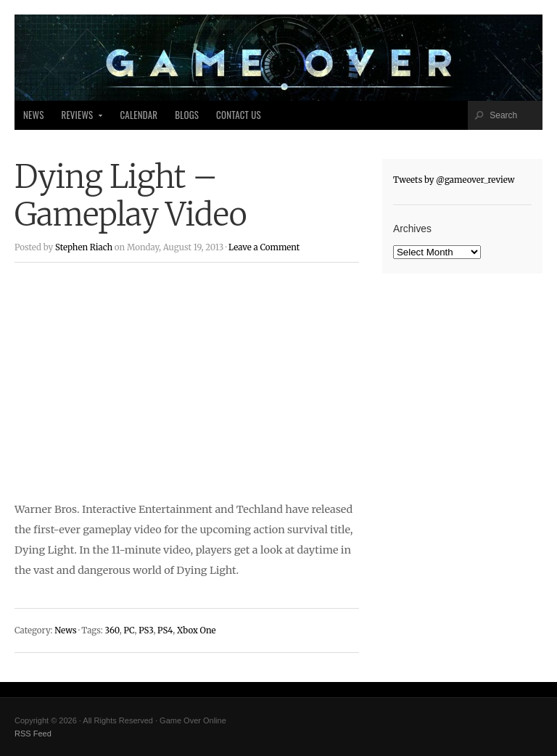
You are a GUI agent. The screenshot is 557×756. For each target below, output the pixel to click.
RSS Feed (33, 734)
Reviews (78, 119)
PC (129, 630)
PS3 (146, 630)
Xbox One (197, 630)
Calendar (139, 115)
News (33, 115)
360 (112, 630)
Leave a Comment (264, 247)
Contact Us (239, 115)
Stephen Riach (84, 247)
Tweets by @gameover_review (454, 180)
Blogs (187, 115)
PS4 (165, 630)
